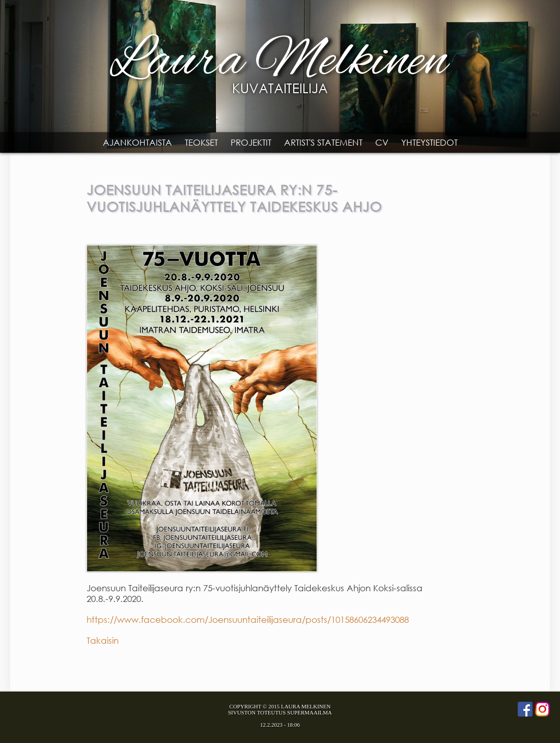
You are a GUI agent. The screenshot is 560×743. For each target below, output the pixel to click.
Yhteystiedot (429, 142)
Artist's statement (323, 142)
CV (382, 142)
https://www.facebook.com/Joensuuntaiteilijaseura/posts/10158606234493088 (248, 620)
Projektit (251, 142)
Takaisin (103, 640)
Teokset (201, 142)
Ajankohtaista (137, 142)
